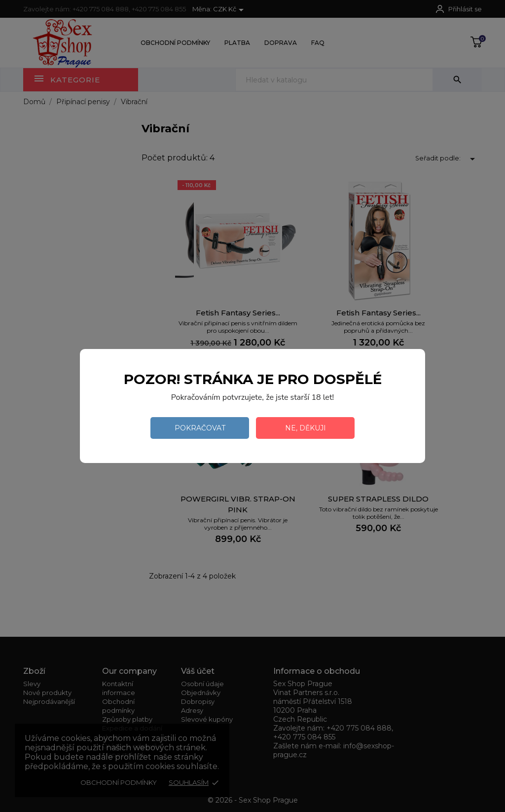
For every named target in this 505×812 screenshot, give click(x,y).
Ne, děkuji (306, 428)
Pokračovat (200, 428)
